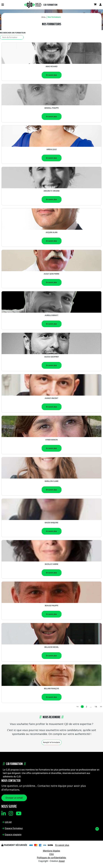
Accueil (44, 17)
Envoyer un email (14, 798)
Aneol (62, 861)
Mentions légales (52, 851)
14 (96, 707)
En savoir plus (52, 75)
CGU (52, 854)
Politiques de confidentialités (52, 858)
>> (101, 707)
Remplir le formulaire (52, 742)
